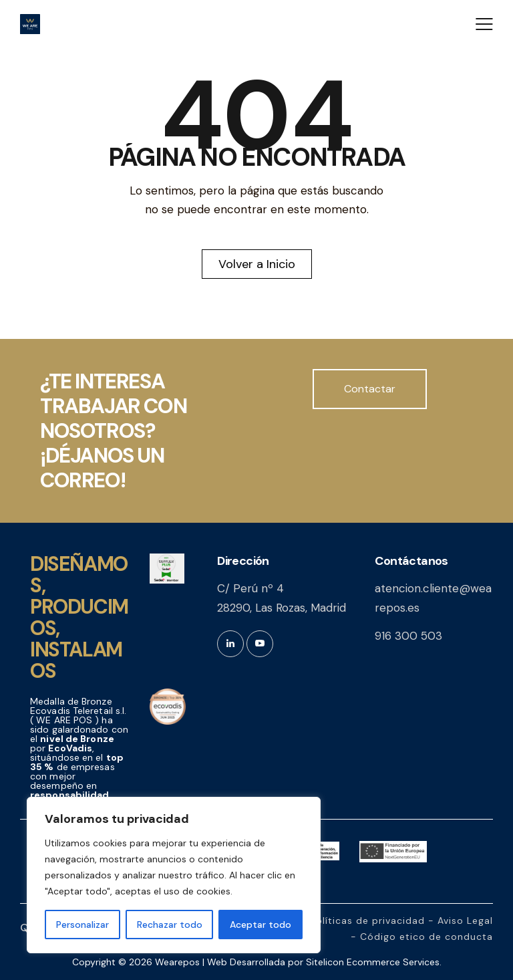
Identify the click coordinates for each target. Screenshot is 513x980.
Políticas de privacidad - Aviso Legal (401, 921)
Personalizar (82, 925)
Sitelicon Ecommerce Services (373, 962)
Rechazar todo (170, 925)
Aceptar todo (261, 925)
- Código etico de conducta (422, 937)
